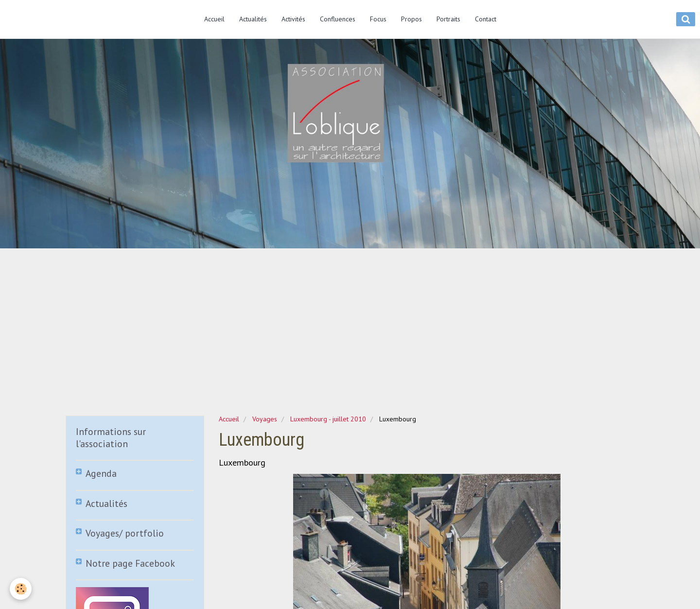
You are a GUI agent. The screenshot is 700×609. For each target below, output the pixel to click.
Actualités (253, 19)
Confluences (338, 19)
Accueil (214, 19)
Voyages (265, 419)
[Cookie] (21, 589)
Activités (293, 19)
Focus (378, 19)
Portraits (448, 19)
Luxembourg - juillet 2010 (328, 419)
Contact (486, 19)
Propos (411, 19)
